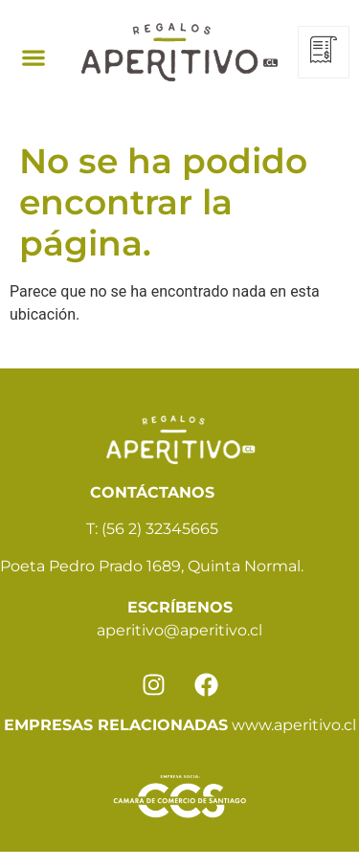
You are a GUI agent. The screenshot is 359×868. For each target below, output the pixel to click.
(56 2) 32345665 (160, 529)
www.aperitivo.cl (294, 725)
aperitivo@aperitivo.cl (179, 630)
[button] (34, 57)
